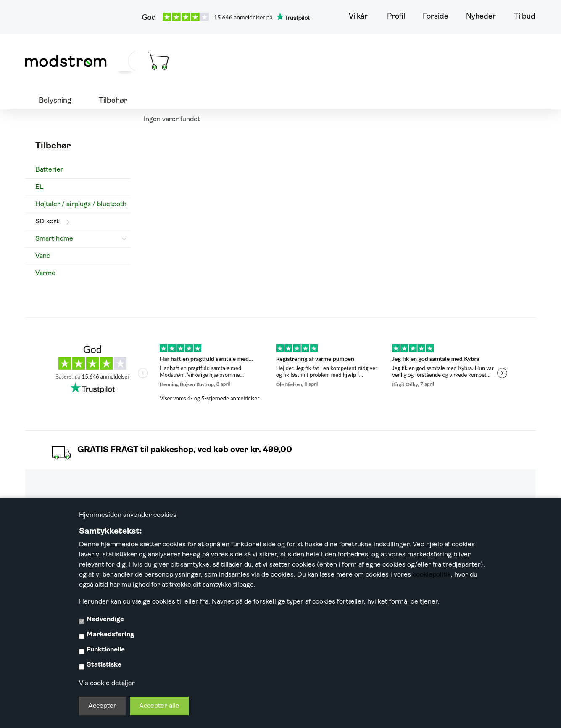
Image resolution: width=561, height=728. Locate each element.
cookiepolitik (432, 575)
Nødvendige (105, 619)
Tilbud (525, 17)
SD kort (47, 222)
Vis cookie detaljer (107, 683)
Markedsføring (110, 635)
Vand (43, 256)
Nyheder (481, 17)
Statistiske (104, 665)
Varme (45, 273)
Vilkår (358, 17)
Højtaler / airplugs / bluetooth (81, 204)
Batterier (49, 170)
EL (39, 187)
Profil (396, 17)
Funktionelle (106, 650)
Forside (436, 17)
